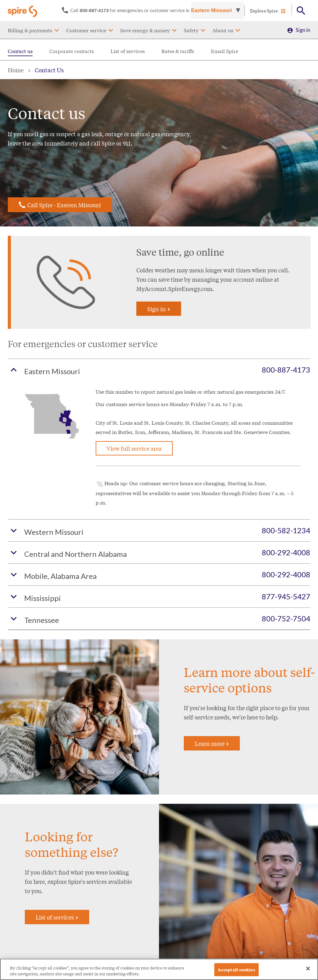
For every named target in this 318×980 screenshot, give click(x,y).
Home (16, 70)
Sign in (303, 30)
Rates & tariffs (178, 51)
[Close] (308, 973)
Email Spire (225, 51)
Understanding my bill (28, 904)
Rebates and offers (132, 873)
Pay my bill (16, 873)
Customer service (86, 30)
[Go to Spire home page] (23, 11)
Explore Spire (264, 11)
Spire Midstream (182, 928)
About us (223, 30)
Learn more (212, 605)
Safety (191, 30)
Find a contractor (130, 894)
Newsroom (177, 896)
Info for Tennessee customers (77, 936)
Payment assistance (26, 883)
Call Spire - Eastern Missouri (64, 205)
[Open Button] (301, 11)
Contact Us (49, 70)
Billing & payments (30, 30)
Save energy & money (145, 30)
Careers (173, 875)
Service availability (77, 882)
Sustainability (179, 917)
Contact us (20, 51)
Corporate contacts (72, 51)
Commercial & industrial (73, 918)
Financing (122, 883)
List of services (128, 51)
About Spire (177, 864)
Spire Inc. (178, 847)
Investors (175, 886)
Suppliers (174, 907)
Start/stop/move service (75, 868)
